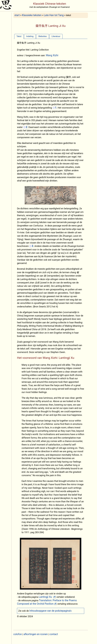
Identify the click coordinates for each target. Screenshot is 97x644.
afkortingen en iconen (36, 634)
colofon (18, 634)
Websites (42, 36)
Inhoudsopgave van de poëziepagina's (51, 611)
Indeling (30, 36)
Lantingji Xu (46, 597)
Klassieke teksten (32, 15)
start (17, 15)
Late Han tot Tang (54, 15)
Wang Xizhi (52, 55)
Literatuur (56, 36)
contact (54, 634)
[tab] (19, 36)
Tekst (19, 36)
